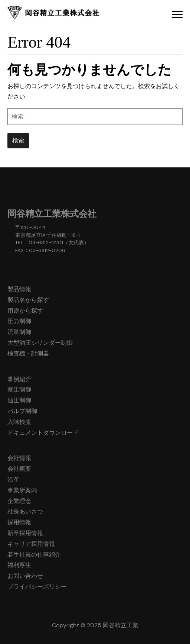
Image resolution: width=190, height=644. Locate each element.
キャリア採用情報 (31, 544)
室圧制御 (19, 389)
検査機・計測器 (28, 353)
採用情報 (19, 522)
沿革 (13, 479)
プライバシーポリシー (37, 587)
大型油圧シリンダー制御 (40, 343)
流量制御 (19, 332)
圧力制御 (19, 321)
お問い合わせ (25, 576)
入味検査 (19, 422)
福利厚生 (19, 565)
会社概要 (19, 469)
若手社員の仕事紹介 (34, 555)
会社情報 (19, 458)
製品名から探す (28, 300)
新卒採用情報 (25, 533)
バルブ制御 (22, 411)
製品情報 (19, 289)
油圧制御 (19, 400)
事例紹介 (19, 379)
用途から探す (25, 311)
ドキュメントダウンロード (43, 433)
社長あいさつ (25, 511)
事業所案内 (22, 490)
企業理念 (19, 501)
